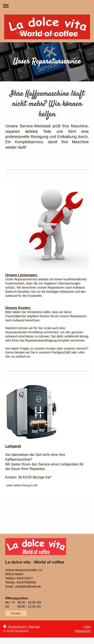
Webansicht (83, 631)
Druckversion (15, 627)
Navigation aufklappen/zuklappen (47, 6)
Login (87, 627)
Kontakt (16, 613)
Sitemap (34, 627)
